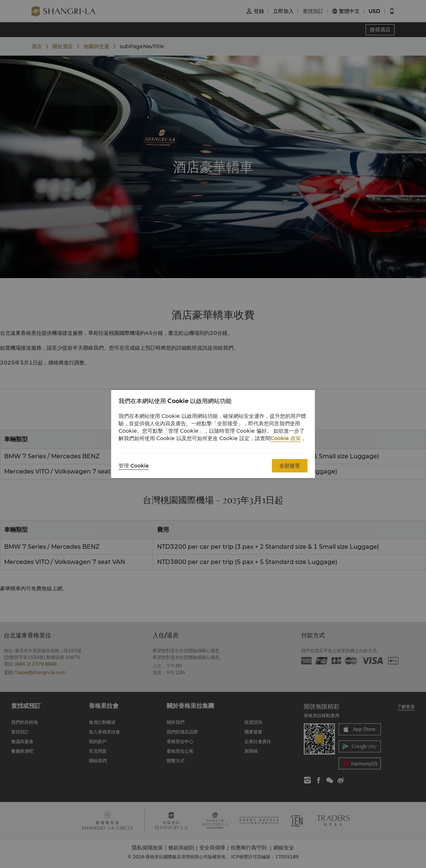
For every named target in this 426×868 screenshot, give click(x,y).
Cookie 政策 (286, 438)
